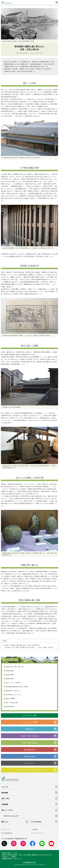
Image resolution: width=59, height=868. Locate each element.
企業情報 (5, 804)
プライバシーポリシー (38, 833)
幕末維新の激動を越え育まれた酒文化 (17, 687)
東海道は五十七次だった (13, 691)
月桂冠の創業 (10, 675)
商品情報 (5, 793)
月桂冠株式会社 (30, 862)
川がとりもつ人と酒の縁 (13, 683)
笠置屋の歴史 (10, 679)
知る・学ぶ (6, 798)
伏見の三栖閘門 (10, 699)
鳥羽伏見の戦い (10, 707)
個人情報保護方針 (7, 833)
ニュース (5, 787)
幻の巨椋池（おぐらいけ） (14, 695)
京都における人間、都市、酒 (14, 667)
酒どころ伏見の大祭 (12, 703)
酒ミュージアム (7, 810)
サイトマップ (6, 829)
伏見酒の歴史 (10, 671)
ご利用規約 (34, 829)
